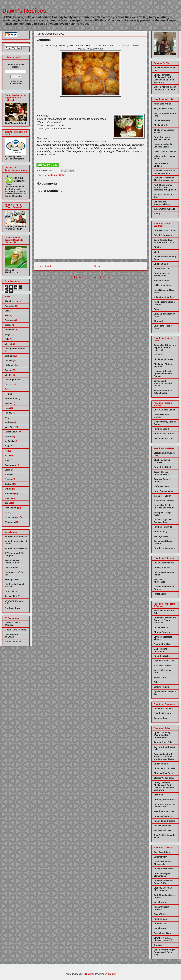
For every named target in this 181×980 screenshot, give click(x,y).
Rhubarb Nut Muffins (164, 434)
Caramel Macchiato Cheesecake (163, 863)
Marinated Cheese (162, 665)
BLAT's (157, 247)
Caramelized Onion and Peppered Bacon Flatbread (165, 348)
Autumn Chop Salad (163, 742)
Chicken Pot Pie (161, 125)
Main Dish (9, 427)
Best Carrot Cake (162, 852)
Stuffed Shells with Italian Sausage (163, 392)
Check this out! (12, 568)
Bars (7, 311)
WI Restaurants (12, 517)
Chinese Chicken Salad (165, 768)
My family (9, 441)
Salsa (156, 682)
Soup (7, 503)
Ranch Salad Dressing (164, 821)
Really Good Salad (163, 826)
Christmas (10, 365)
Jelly (7, 418)
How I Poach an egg (163, 491)
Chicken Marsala (162, 120)
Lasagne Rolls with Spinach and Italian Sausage (163, 374)
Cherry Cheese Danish (165, 410)
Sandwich (9, 475)
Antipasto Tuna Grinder (165, 230)
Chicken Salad (161, 264)
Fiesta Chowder (161, 280)
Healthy (8, 403)
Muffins (8, 437)
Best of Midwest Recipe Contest (12, 562)
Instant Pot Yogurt (162, 496)
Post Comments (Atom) (98, 277)
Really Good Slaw (162, 830)
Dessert (8, 384)
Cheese (8, 344)
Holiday (8, 413)
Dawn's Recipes (24, 11)
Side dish (9, 494)
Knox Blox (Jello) (162, 656)
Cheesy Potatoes (162, 568)
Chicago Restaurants (15, 349)
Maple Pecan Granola (164, 500)
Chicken (9, 356)
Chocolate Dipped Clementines (162, 875)
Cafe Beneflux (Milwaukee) (11, 636)
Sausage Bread (161, 536)
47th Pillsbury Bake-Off (16, 548)
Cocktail (9, 370)
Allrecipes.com (12, 301)
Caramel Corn (160, 857)
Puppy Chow (160, 677)
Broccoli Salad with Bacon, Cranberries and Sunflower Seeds (164, 757)
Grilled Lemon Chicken (165, 152)
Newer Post (44, 266)
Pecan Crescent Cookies (161, 908)
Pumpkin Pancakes (163, 527)
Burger (8, 334)
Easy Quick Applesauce (159, 581)
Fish (7, 394)
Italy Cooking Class (14, 596)
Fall (6, 389)
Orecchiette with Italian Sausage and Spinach (165, 88)
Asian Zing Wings (162, 104)
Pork (7, 460)
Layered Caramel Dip (164, 661)
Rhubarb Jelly (161, 532)
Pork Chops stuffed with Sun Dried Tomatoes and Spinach (165, 187)
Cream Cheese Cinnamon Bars (161, 473)
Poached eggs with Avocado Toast (163, 521)
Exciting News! (12, 580)
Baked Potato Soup (163, 235)
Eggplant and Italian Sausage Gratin (163, 146)
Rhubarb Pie (160, 924)
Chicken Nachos (162, 627)
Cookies (9, 375)
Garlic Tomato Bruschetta (161, 650)
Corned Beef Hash (163, 467)
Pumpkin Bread (161, 429)
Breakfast (9, 330)
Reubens (158, 309)
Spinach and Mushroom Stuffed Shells (163, 383)
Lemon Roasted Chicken (161, 165)
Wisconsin (10, 522)
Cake (7, 339)
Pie (6, 451)
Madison (9, 422)
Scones (8, 479)
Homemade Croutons (164, 816)
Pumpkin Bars (161, 919)
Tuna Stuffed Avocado (164, 209)
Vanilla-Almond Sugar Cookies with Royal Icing (164, 952)
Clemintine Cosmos (163, 709)
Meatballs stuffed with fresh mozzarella (164, 172)
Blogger (112, 974)
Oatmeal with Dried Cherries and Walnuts (164, 506)
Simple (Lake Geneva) (15, 630)
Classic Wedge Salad (164, 778)
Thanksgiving (11, 508)
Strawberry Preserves (164, 548)
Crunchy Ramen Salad (165, 800)
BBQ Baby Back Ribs (164, 109)
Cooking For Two (13, 380)
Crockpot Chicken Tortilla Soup (162, 274)
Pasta (7, 446)
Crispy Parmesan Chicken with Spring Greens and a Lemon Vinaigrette (164, 78)
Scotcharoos (160, 928)
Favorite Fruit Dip (162, 644)
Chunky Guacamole (163, 632)
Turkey (157, 214)
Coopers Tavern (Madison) (12, 624)
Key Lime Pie (160, 902)
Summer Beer (160, 718)
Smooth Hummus (162, 687)
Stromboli (158, 321)
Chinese (9, 361)
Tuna (7, 513)
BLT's (156, 252)
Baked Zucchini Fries (164, 563)
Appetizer (9, 306)
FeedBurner (16, 84)
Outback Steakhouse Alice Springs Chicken (164, 179)
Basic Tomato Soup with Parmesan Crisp (164, 241)
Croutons (158, 795)
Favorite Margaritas (163, 713)
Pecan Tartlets (161, 914)
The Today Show (13, 608)
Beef (7, 316)
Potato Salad (160, 594)
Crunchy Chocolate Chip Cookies (163, 889)
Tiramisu (158, 945)
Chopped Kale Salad (164, 773)
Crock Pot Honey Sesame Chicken (162, 138)
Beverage (9, 320)
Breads (8, 325)
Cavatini (158, 355)
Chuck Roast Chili (162, 269)
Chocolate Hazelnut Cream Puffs (163, 882)
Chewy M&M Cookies (164, 869)
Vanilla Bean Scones (164, 438)
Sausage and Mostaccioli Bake (162, 203)
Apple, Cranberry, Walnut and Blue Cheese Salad (162, 735)
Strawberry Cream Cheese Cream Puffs (164, 939)
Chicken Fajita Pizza (163, 359)
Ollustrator (89, 974)
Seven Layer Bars (162, 933)
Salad (62, 175)
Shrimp (8, 489)
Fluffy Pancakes (162, 486)
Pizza (7, 455)
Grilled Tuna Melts (162, 285)
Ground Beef (11, 399)
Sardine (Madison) (13, 642)
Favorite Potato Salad (164, 811)
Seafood (9, 484)
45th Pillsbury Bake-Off (16, 537)
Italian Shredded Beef (164, 297)
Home (98, 266)
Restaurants (10, 465)
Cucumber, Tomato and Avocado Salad (165, 806)
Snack (8, 498)
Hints (7, 408)
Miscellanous (51, 175)
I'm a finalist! (11, 591)
